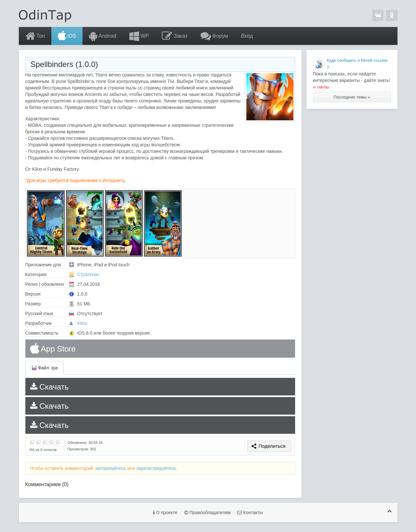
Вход (247, 36)
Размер (50, 304)
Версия (50, 294)
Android (103, 36)
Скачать (50, 387)
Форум (214, 36)
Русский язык (50, 313)
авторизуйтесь (111, 468)
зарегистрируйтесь (156, 468)
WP (139, 36)
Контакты (250, 512)
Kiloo (82, 323)
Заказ (175, 36)
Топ (35, 36)
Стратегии (88, 274)
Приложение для (50, 265)
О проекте (165, 512)
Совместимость (50, 333)
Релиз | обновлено (50, 284)
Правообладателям (207, 512)
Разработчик (50, 323)
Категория (50, 274)
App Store (53, 349)
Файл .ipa (45, 368)
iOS (67, 36)
